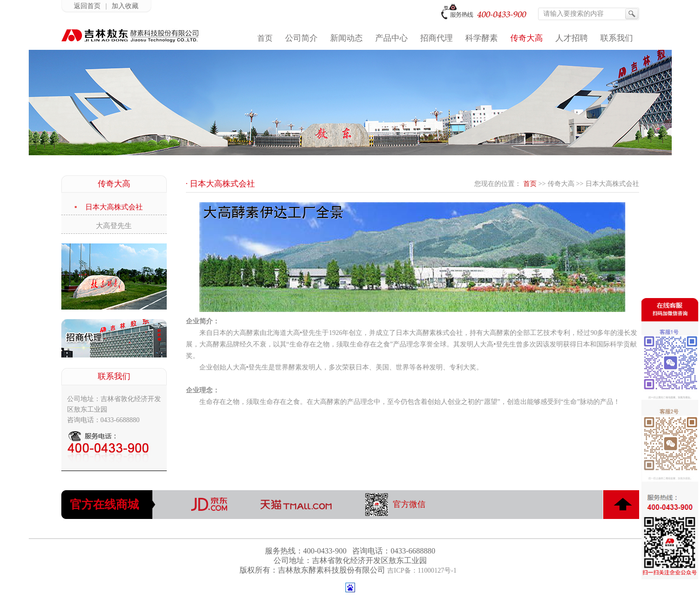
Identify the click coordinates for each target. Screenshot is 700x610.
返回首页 (87, 6)
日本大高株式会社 (114, 207)
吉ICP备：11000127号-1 (422, 570)
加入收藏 (125, 6)
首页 (530, 184)
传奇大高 (561, 184)
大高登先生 (114, 226)
